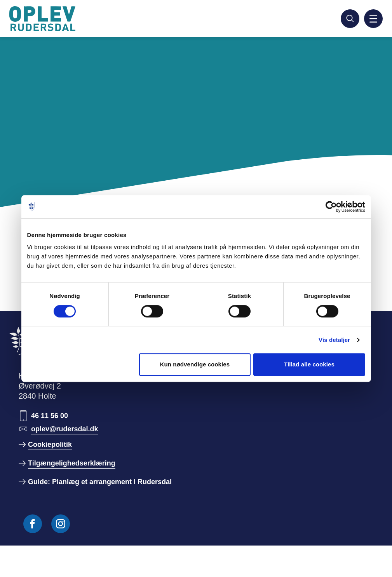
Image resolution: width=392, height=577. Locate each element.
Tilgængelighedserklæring (72, 463)
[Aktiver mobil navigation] (373, 19)
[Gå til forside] (44, 19)
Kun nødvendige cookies (195, 364)
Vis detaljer (334, 340)
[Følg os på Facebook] (33, 524)
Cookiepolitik (50, 445)
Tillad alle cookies (309, 364)
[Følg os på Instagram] (61, 524)
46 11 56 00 (50, 416)
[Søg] (350, 19)
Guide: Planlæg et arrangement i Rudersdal (100, 482)
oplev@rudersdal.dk (65, 429)
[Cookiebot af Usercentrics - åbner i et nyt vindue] (331, 207)
